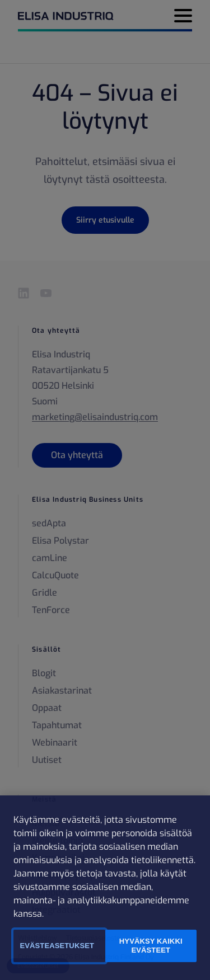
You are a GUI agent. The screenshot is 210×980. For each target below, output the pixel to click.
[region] (105, 888)
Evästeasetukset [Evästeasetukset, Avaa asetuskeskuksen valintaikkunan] (57, 946)
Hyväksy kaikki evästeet (151, 946)
